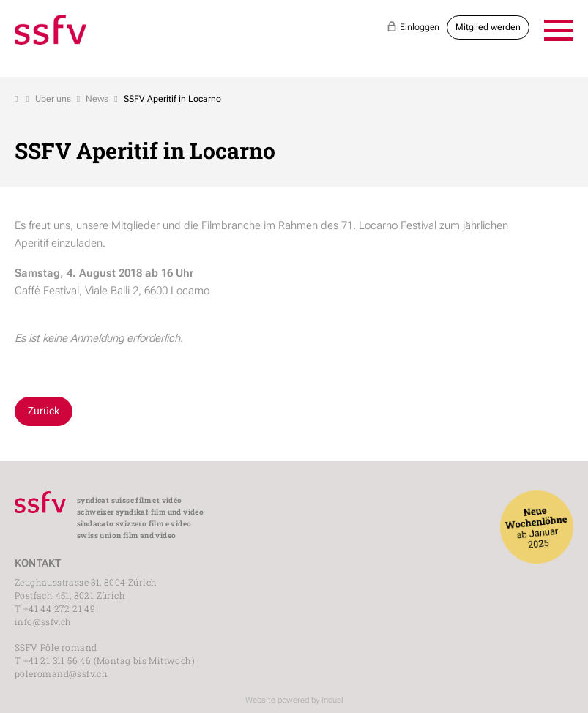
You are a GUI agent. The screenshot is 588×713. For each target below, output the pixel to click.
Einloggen (413, 26)
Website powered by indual (294, 700)
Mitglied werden (488, 27)
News (97, 99)
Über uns (53, 99)
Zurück (44, 411)
